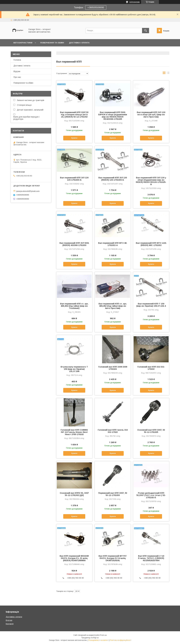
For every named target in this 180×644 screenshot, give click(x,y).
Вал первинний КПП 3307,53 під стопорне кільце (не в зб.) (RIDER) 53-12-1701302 (74, 115)
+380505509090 (96, 8)
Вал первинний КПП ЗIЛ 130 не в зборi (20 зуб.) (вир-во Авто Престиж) (151, 115)
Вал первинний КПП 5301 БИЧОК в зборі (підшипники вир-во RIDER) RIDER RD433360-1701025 (113, 116)
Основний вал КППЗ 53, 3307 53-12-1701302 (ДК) (74, 494)
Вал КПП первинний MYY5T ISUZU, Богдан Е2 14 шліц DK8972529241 (113, 558)
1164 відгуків (135, 2)
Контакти (10, 624)
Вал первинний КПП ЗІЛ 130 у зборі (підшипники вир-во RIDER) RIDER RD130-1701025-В (151, 181)
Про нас (17, 77)
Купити (74, 138)
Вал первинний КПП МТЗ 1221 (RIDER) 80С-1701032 (151, 244)
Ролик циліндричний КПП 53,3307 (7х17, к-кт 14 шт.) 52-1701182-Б (151, 495)
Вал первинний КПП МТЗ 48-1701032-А (113, 244)
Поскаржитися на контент (99, 640)
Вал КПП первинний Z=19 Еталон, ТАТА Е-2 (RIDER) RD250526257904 (151, 558)
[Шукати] (146, 31)
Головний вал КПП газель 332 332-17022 (113, 431)
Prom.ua (103, 635)
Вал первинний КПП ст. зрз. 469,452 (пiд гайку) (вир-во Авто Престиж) (113, 306)
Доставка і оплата (79, 43)
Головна (17, 60)
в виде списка (168, 73)
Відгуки (17, 71)
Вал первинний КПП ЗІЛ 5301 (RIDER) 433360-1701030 (74, 244)
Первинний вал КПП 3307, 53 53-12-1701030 (113, 494)
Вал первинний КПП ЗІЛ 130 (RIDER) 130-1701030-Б (113, 179)
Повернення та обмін (52, 43)
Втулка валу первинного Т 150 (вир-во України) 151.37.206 (74, 369)
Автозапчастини (23, 43)
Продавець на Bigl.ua (90, 638)
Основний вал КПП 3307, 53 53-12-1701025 (151, 431)
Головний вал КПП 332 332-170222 (151, 368)
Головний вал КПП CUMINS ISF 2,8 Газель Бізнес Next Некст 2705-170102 (74, 432)
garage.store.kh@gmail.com (28, 191)
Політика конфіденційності (121, 640)
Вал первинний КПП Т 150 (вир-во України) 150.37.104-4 (151, 305)
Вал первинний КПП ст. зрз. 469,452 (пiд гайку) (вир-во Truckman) (74, 306)
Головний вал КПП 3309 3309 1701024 (113, 368)
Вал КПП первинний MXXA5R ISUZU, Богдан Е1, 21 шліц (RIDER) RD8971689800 (74, 558)
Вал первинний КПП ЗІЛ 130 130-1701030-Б (74, 179)
